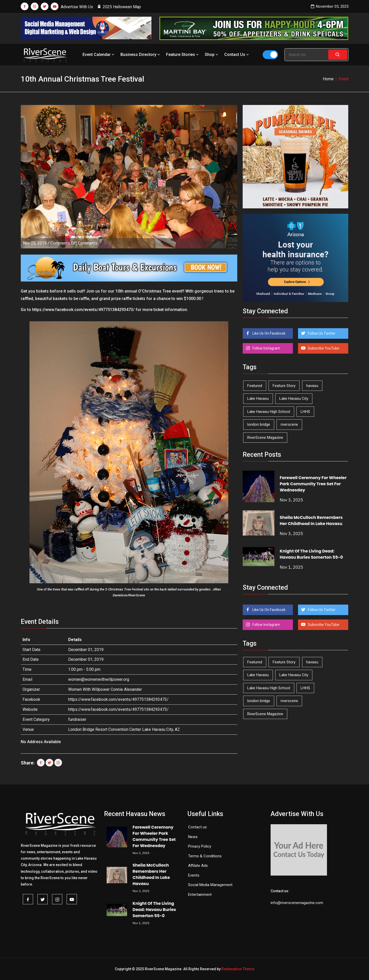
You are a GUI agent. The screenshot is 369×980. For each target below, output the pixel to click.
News (193, 837)
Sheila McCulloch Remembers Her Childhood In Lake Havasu (311, 521)
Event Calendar (99, 55)
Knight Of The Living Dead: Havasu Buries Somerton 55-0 (311, 554)
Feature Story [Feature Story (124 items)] (284, 386)
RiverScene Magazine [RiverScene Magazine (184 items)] (265, 438)
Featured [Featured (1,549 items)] (255, 386)
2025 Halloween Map (119, 7)
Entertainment (200, 895)
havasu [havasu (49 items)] (312, 386)
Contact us (197, 827)
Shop (212, 55)
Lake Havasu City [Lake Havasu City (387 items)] (294, 399)
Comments (74, 243)
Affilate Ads (198, 866)
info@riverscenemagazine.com (297, 903)
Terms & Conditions (205, 856)
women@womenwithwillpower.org (99, 679)
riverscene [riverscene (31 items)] (289, 424)
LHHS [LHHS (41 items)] (305, 412)
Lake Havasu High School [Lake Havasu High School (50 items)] (269, 412)
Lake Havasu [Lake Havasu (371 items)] (258, 399)
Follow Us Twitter (321, 333)
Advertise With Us (77, 7)
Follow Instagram (266, 348)
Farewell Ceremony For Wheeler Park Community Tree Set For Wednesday (313, 484)
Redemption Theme (238, 969)
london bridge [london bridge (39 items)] (259, 424)
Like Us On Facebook (269, 333)
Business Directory (141, 55)
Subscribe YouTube (323, 348)
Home (328, 79)
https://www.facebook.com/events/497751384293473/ (118, 699)
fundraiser (77, 719)
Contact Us (237, 55)
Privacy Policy (200, 846)
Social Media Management (210, 885)
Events (194, 875)
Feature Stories (183, 55)
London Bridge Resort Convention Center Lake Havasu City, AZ (124, 729)
